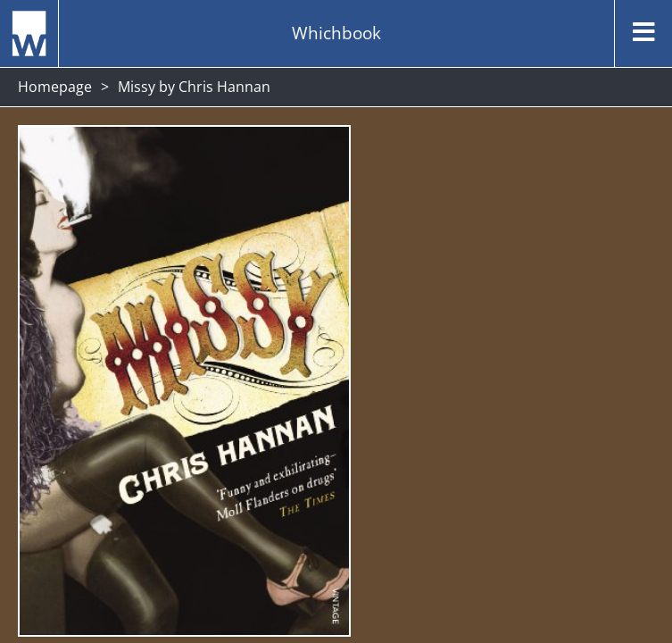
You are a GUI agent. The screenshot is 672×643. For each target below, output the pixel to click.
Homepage (55, 87)
